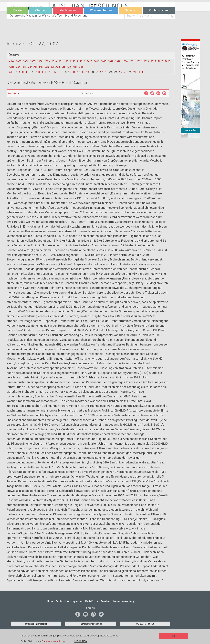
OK (173, 636)
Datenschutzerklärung (53, 642)
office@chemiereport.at (36, 628)
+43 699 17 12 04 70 (145, 628)
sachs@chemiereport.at (91, 628)
